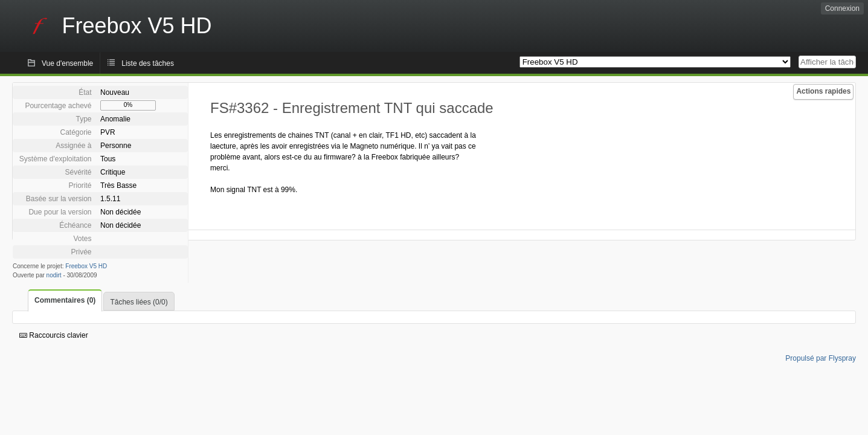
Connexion (842, 8)
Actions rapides (823, 91)
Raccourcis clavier (54, 335)
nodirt (54, 275)
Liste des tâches (148, 63)
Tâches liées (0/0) (139, 302)
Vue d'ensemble (67, 63)
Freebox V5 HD (86, 266)
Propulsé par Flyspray (821, 358)
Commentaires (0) (65, 300)
